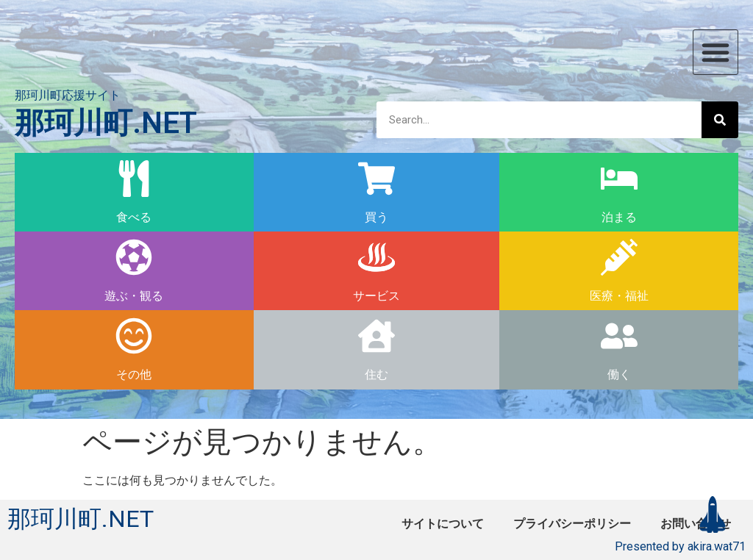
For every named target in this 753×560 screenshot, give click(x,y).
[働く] (619, 336)
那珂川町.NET (106, 123)
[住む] (376, 336)
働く (619, 374)
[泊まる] (619, 179)
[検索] (720, 120)
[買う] (376, 179)
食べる (134, 217)
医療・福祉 (619, 296)
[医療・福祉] (619, 257)
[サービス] (376, 257)
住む (376, 374)
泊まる (619, 217)
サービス (376, 296)
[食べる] (134, 179)
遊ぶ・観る (134, 296)
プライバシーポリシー (572, 524)
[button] (715, 52)
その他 (134, 374)
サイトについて (443, 524)
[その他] (134, 336)
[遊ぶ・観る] (134, 257)
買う (376, 217)
